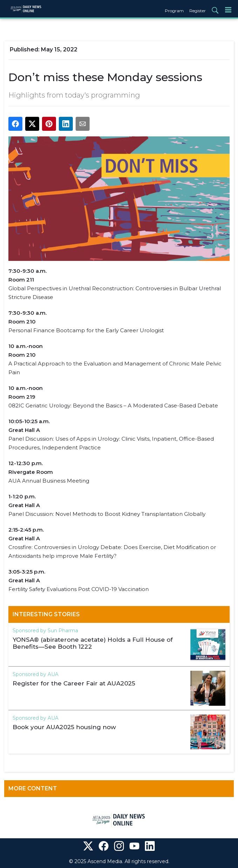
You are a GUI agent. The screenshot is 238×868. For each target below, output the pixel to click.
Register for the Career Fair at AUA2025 (74, 683)
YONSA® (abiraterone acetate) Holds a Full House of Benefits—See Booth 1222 (93, 643)
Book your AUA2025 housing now (64, 727)
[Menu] (228, 10)
